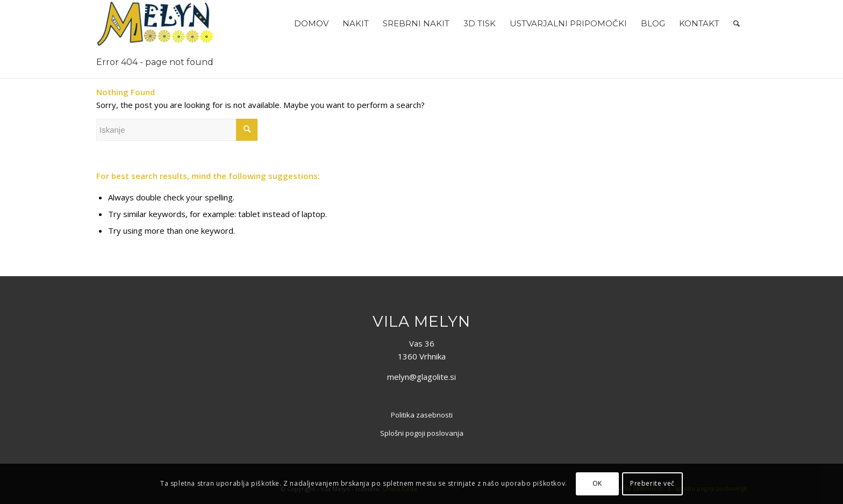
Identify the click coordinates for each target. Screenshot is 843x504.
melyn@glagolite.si (421, 377)
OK (597, 483)
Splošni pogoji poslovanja (422, 433)
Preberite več (652, 483)
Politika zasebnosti (422, 415)
